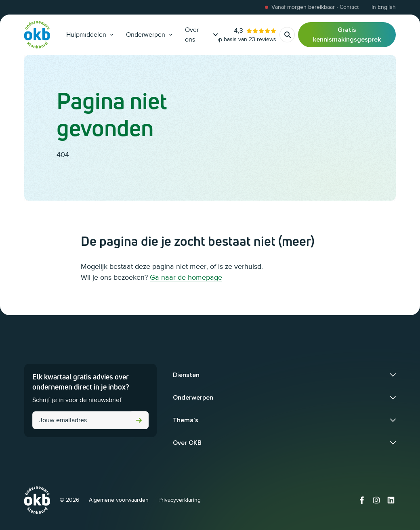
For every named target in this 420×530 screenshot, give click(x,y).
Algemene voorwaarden (119, 500)
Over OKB (187, 443)
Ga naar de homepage (186, 277)
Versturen (139, 420)
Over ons (202, 35)
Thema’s (186, 420)
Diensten (186, 375)
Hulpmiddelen (90, 35)
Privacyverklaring (180, 500)
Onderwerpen (149, 35)
